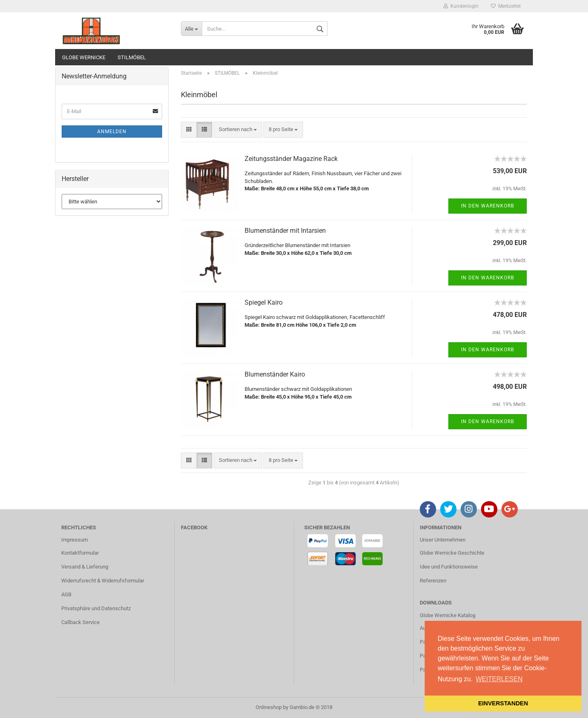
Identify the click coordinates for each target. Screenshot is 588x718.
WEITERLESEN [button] (499, 679)
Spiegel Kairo (264, 302)
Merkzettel (506, 6)
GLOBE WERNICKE (84, 57)
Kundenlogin (461, 6)
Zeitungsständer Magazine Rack (291, 159)
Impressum (75, 540)
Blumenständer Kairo (275, 374)
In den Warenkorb (488, 206)
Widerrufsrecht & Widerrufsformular (103, 581)
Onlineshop (269, 707)
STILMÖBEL (132, 57)
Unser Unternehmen (443, 540)
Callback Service (80, 622)
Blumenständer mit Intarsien (285, 231)
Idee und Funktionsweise (449, 567)
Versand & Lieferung (85, 567)
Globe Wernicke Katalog (448, 615)
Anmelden (112, 132)
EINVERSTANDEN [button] (503, 703)
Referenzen (433, 581)
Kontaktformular (80, 553)
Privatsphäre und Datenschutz (96, 608)
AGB (66, 594)
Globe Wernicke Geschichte (452, 553)
